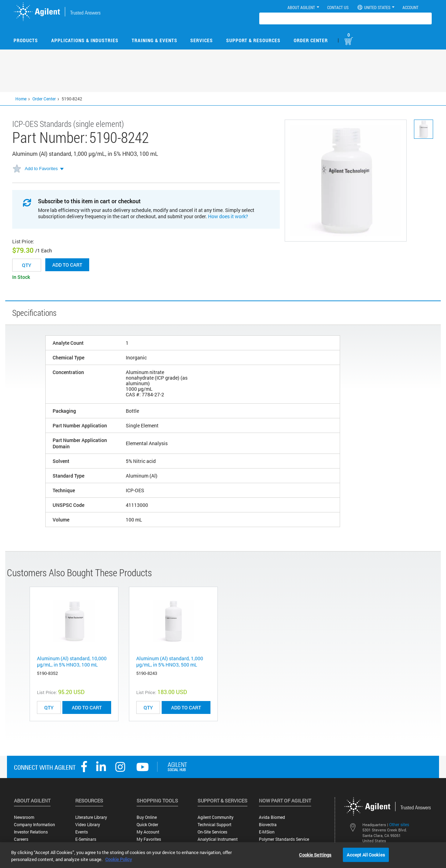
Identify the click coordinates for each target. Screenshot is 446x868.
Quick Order (147, 825)
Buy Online (147, 817)
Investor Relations (31, 832)
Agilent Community (216, 817)
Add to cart (67, 265)
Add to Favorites (41, 169)
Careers (21, 839)
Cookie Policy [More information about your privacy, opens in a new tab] (119, 859)
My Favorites (149, 839)
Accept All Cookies (366, 854)
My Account (148, 832)
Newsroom (24, 817)
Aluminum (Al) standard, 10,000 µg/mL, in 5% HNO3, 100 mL (72, 661)
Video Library (88, 825)
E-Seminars (86, 839)
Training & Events (155, 40)
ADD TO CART (87, 707)
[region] (223, 855)
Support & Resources (253, 40)
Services (202, 40)
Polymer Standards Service (284, 839)
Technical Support (214, 825)
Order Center (311, 40)
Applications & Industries (85, 40)
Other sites (399, 824)
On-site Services (212, 832)
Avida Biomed (272, 817)
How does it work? (228, 216)
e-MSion (267, 832)
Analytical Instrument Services (218, 842)
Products (26, 40)
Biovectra (268, 825)
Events (82, 832)
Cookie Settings (315, 854)
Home (21, 99)
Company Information (34, 825)
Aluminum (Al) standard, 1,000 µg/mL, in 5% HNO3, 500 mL (170, 661)
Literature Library (91, 817)
